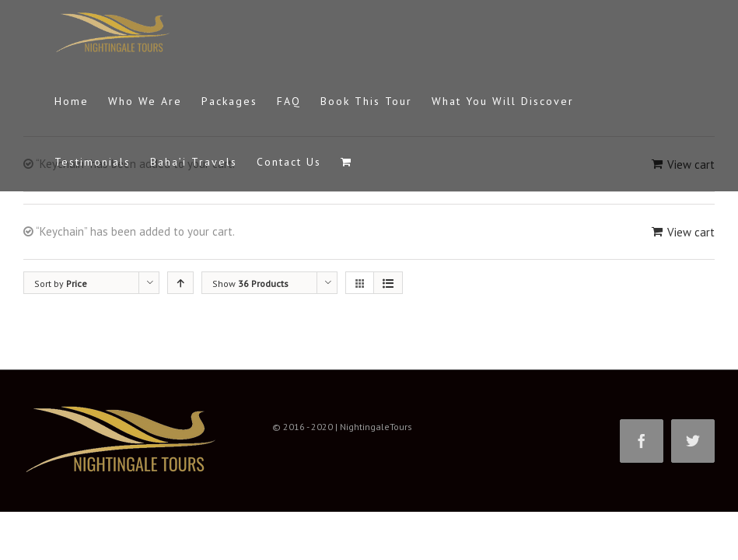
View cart (691, 232)
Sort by (61, 283)
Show (250, 283)
